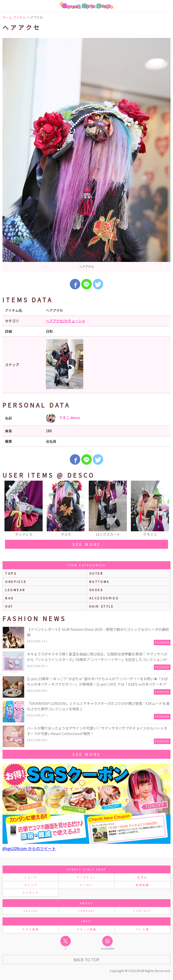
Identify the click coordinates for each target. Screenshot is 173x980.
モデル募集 (31, 929)
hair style (102, 606)
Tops (11, 573)
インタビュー (86, 877)
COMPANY (86, 911)
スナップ (31, 885)
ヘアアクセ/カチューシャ (66, 321)
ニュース (30, 877)
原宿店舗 (142, 885)
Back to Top (86, 960)
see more (86, 544)
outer (96, 573)
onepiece (16, 582)
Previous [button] (9, 509)
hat (9, 606)
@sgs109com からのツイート (29, 848)
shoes (96, 590)
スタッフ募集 (86, 929)
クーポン (86, 885)
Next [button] (164, 509)
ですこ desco (63, 418)
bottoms (99, 582)
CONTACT (142, 911)
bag (10, 598)
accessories (104, 598)
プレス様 (142, 929)
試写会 (142, 877)
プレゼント (31, 893)
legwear (15, 590)
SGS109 (31, 911)
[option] (86, 155)
